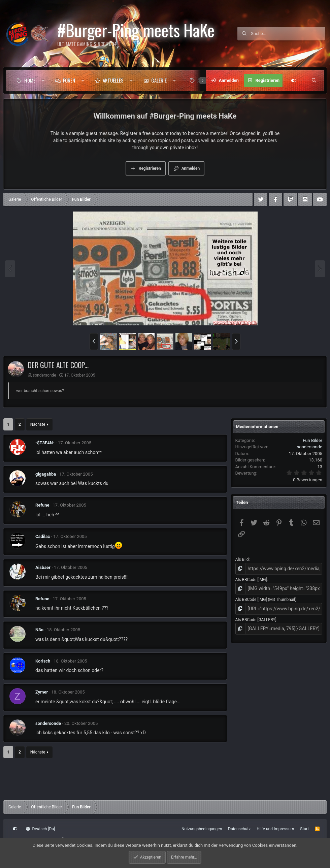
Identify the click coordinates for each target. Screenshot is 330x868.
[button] (43, 81)
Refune (42, 505)
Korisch (43, 661)
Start (304, 829)
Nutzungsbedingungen (202, 829)
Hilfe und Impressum (275, 829)
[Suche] (288, 34)
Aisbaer (43, 567)
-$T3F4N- (45, 443)
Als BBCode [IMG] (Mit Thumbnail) (266, 598)
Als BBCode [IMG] (251, 579)
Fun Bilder (312, 440)
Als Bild (242, 559)
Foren (69, 80)
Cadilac (43, 536)
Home (30, 80)
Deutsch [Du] (40, 829)
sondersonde (44, 375)
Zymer (42, 692)
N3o (39, 630)
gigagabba (46, 474)
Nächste (38, 424)
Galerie (159, 80)
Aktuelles (113, 80)
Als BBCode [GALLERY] (256, 617)
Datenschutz (239, 829)
